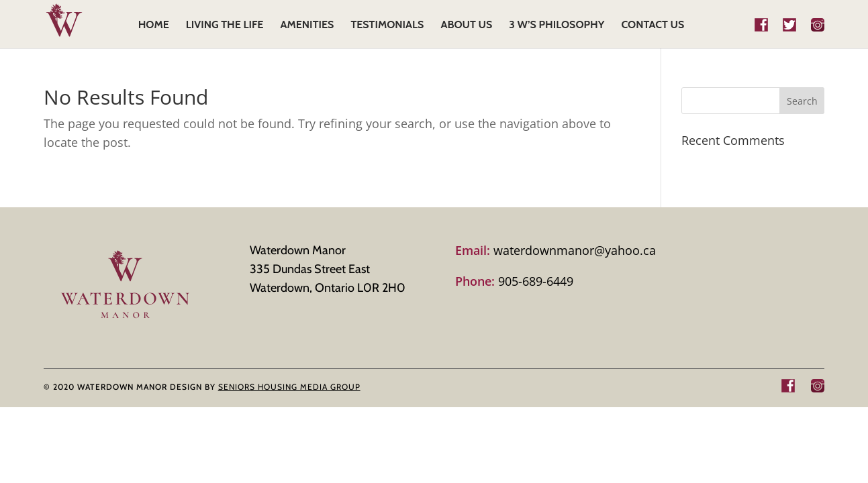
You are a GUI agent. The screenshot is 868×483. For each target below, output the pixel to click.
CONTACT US (653, 25)
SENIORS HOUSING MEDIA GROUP (289, 387)
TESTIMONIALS (387, 25)
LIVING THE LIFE (225, 25)
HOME (154, 25)
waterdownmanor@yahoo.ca (556, 250)
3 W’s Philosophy (557, 25)
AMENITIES (307, 25)
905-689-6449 (514, 281)
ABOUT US (466, 25)
